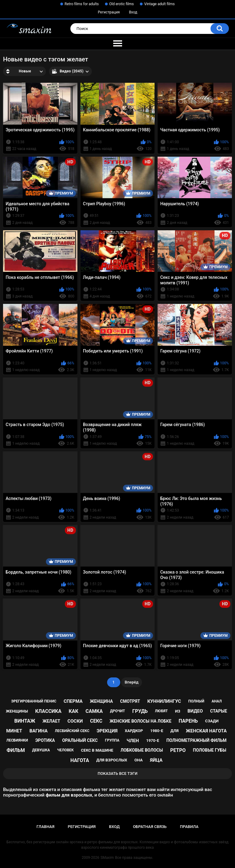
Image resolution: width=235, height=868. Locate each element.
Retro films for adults (82, 4)
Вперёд (132, 682)
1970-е (153, 740)
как (73, 711)
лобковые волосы (142, 750)
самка (94, 711)
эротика (45, 740)
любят (161, 711)
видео (195, 711)
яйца (156, 760)
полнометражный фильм (197, 740)
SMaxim (107, 858)
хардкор (134, 731)
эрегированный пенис (34, 701)
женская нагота (206, 731)
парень (188, 721)
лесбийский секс (72, 731)
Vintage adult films (159, 4)
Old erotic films (121, 4)
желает (51, 721)
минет (14, 731)
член (133, 741)
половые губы (210, 750)
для (175, 731)
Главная (45, 827)
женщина (101, 701)
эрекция (107, 731)
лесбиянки (17, 740)
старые (219, 711)
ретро (178, 750)
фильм (16, 750)
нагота (80, 760)
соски (75, 721)
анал (216, 701)
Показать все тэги (117, 773)
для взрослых (112, 760)
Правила (189, 827)
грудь (140, 711)
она (138, 760)
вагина (38, 731)
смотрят (130, 701)
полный (196, 701)
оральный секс (80, 740)
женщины (17, 711)
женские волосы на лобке (140, 721)
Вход (133, 12)
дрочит (118, 711)
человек (65, 750)
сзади (212, 721)
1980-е (157, 731)
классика (48, 711)
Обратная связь (150, 827)
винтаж (25, 721)
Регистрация (109, 12)
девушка (41, 750)
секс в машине (97, 750)
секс (96, 721)
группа (112, 740)
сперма (73, 701)
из (178, 711)
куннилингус (164, 701)
